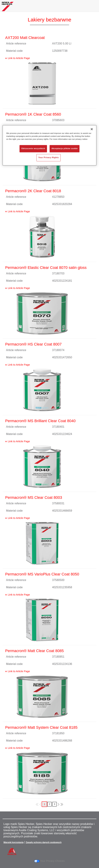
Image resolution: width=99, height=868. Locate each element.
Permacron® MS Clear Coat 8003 (34, 497)
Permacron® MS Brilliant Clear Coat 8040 (40, 421)
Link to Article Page (19, 58)
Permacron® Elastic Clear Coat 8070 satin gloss (46, 268)
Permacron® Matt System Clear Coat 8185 (41, 727)
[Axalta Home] (8, 8)
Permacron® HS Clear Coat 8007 (33, 344)
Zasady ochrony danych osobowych (44, 842)
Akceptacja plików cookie (65, 148)
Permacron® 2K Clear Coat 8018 (33, 191)
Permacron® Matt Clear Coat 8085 (34, 651)
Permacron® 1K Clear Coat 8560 (33, 114)
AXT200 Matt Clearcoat (25, 38)
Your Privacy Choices (49, 861)
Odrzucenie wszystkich (33, 148)
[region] (49, 145)
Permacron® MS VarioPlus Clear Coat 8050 (42, 574)
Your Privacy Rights (49, 157)
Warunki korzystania (13, 842)
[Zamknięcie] (92, 129)
